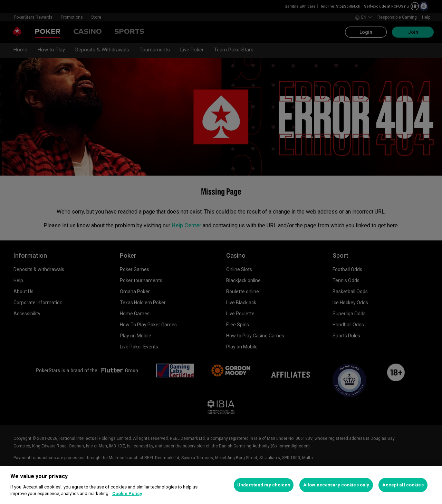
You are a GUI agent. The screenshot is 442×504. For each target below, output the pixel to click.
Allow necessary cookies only (336, 485)
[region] (221, 485)
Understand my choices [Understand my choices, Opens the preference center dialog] (264, 485)
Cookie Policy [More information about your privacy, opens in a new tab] (127, 493)
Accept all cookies (403, 485)
